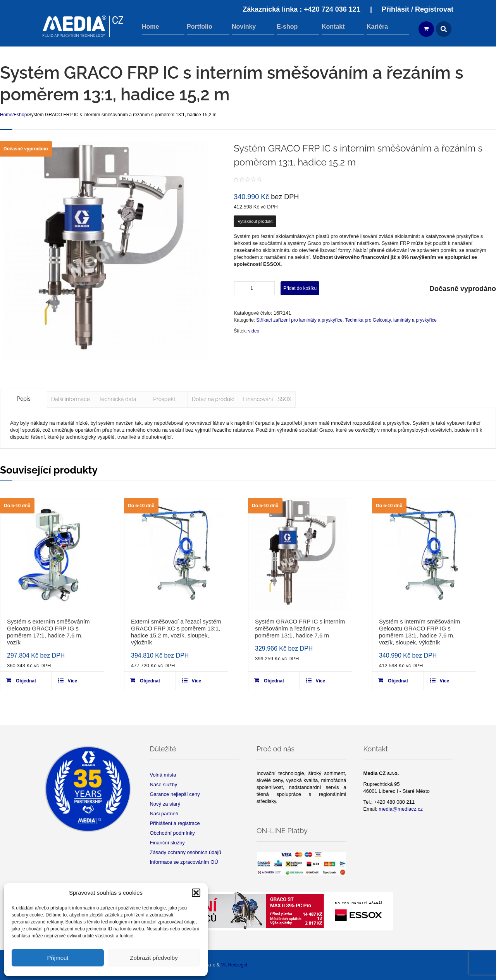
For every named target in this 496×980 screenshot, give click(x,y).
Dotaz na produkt (213, 399)
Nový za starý (165, 804)
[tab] (24, 398)
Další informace (71, 399)
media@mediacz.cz (401, 809)
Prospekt (164, 399)
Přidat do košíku (300, 288)
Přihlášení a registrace (175, 823)
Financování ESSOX (267, 399)
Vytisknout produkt (255, 221)
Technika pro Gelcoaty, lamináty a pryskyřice (391, 320)
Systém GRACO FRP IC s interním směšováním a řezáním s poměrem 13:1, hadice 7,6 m (300, 628)
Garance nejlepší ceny (175, 794)
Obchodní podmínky (172, 833)
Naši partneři (164, 814)
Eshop (20, 115)
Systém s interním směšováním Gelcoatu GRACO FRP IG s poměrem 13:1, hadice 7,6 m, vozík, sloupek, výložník (419, 632)
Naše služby (163, 785)
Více (72, 681)
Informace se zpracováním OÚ (184, 862)
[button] (196, 893)
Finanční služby (167, 843)
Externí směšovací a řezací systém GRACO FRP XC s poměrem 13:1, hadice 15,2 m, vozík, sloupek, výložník (176, 632)
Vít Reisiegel (234, 965)
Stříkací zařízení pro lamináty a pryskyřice (299, 320)
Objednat (26, 681)
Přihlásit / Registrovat (418, 9)
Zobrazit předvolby (154, 958)
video (254, 331)
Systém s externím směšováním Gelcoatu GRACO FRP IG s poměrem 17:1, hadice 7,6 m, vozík (48, 632)
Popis (23, 399)
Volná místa (163, 775)
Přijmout (58, 958)
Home (6, 115)
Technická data (117, 399)
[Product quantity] (255, 288)
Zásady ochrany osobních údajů (185, 852)
